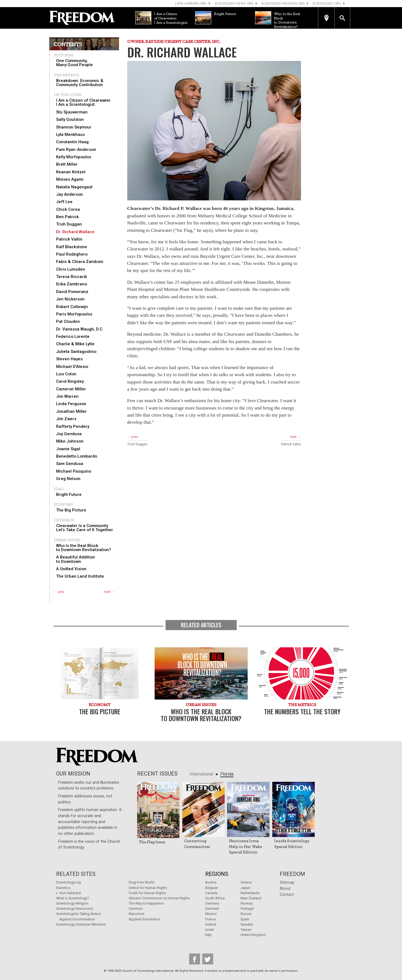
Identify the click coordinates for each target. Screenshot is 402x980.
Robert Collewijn (72, 307)
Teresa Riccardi (72, 277)
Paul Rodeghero (72, 254)
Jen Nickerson (70, 299)
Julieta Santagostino (76, 352)
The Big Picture (71, 510)
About (285, 889)
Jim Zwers (66, 419)
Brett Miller (67, 164)
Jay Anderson (70, 194)
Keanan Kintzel (71, 172)
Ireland (211, 924)
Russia (246, 914)
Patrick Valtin (69, 239)
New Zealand (251, 898)
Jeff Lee (64, 202)
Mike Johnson (70, 441)
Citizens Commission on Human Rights (159, 898)
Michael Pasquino (74, 471)
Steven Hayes (69, 359)
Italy (208, 935)
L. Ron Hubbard (68, 893)
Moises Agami (70, 179)
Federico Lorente (73, 337)
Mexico (211, 914)
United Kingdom (253, 935)
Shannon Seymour (74, 127)
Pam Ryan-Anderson (76, 150)
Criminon (136, 909)
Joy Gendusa (69, 434)
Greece (246, 882)
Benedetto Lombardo (77, 456)
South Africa (215, 898)
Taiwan (246, 930)
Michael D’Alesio (72, 367)
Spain (245, 919)
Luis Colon (66, 374)
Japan (245, 888)
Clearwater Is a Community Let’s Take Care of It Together (85, 528)
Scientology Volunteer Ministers (81, 924)
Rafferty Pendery (73, 427)
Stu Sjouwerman (72, 112)
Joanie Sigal (68, 449)
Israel (209, 930)
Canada (211, 893)
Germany (212, 903)
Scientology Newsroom (75, 909)
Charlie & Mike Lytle (75, 344)
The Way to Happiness (146, 903)
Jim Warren (67, 397)
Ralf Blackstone (72, 247)
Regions (217, 874)
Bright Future (69, 495)
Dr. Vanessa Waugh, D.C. (80, 329)
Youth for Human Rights (147, 893)
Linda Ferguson (71, 404)
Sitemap (287, 883)
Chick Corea (68, 210)
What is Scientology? (72, 898)
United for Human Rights (148, 888)
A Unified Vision (71, 569)
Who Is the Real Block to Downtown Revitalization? (84, 548)
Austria (211, 882)
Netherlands (250, 893)
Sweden (247, 924)
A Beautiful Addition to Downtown (76, 559)
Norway (247, 903)
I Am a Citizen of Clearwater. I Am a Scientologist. (84, 103)
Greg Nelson (68, 479)
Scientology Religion (72, 903)
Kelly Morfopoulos (74, 157)
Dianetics (63, 888)
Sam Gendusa (70, 464)
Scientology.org (68, 882)
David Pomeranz (72, 292)
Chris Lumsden (71, 269)
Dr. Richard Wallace (75, 232)
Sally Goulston (70, 120)
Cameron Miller (71, 389)
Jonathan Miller (71, 412)
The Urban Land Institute (80, 576)
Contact (287, 895)
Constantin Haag (72, 142)
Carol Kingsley (70, 381)
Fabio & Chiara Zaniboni (80, 262)
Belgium (212, 888)
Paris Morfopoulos (74, 314)
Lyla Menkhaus (70, 135)
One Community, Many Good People (74, 63)
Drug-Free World (141, 882)
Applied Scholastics (144, 919)
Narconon (136, 914)
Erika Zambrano (72, 284)
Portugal (247, 909)
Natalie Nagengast (74, 187)
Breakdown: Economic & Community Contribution (80, 83)
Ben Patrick (67, 217)
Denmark (212, 909)
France (211, 919)
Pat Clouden (68, 322)
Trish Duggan (69, 224)
